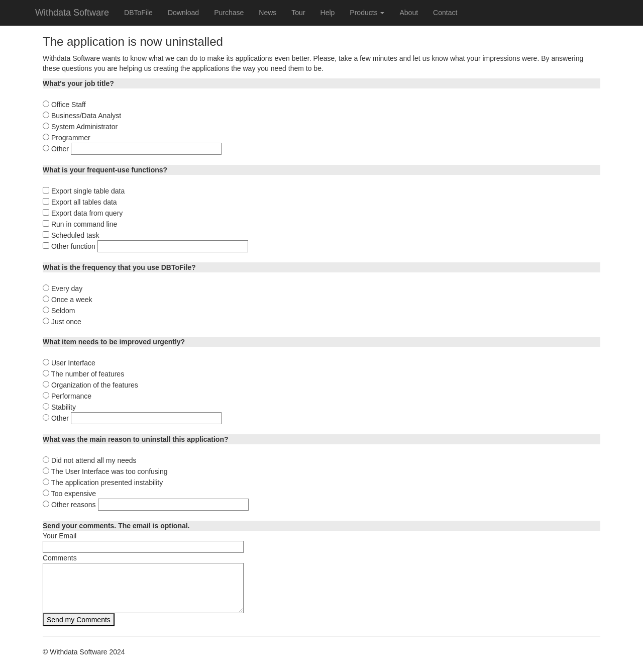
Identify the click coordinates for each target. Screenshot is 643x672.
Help (328, 13)
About (409, 13)
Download (183, 13)
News (267, 13)
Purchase (229, 13)
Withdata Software (72, 13)
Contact (445, 13)
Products (367, 13)
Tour (298, 13)
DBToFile (138, 13)
